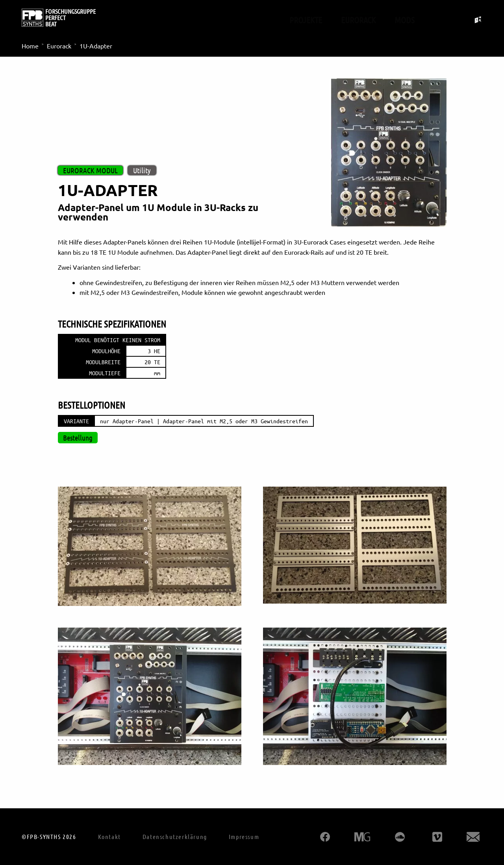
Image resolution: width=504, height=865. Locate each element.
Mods (405, 20)
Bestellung (78, 438)
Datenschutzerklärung (175, 836)
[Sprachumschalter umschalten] (478, 20)
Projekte (306, 20)
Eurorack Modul (90, 170)
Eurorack (358, 20)
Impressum (244, 836)
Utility (142, 170)
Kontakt (109, 836)
